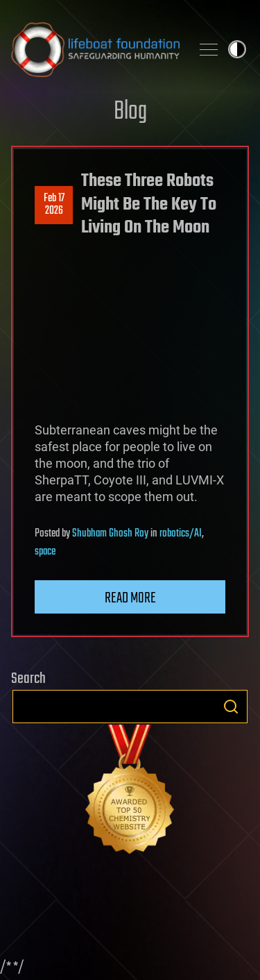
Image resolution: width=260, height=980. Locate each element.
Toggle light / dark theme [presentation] (237, 49)
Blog (130, 112)
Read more (130, 598)
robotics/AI (181, 534)
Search (231, 707)
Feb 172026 (54, 205)
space (45, 552)
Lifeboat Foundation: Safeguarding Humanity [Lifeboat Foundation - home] (95, 49)
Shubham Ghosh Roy (110, 534)
